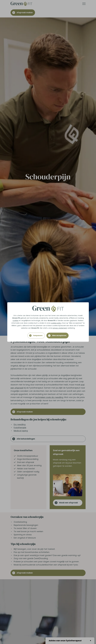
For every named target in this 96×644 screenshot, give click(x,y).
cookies (15, 321)
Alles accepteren (59, 335)
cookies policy (56, 323)
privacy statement (60, 328)
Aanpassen (38, 335)
